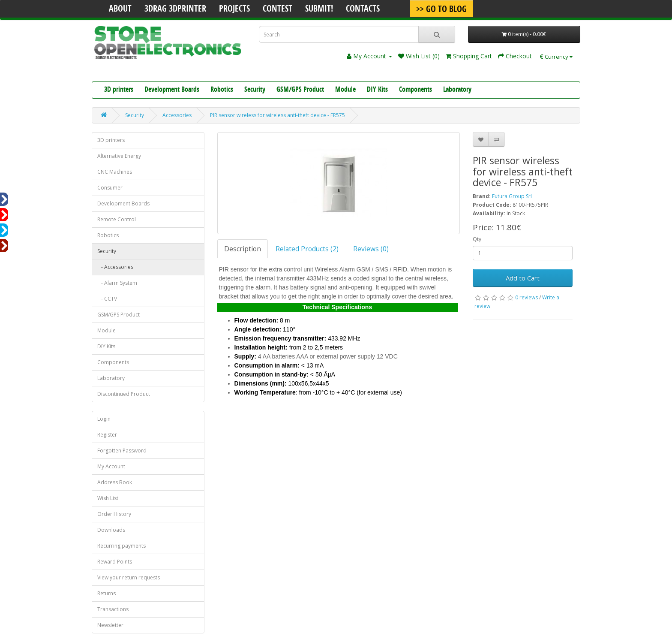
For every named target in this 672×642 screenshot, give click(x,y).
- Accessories (115, 267)
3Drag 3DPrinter (175, 9)
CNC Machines (115, 172)
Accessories (177, 115)
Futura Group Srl (512, 196)
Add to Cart (523, 278)
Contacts (363, 9)
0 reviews (526, 297)
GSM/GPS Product (300, 90)
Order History (114, 514)
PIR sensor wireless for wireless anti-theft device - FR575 (277, 115)
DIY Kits (377, 90)
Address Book (115, 482)
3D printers (119, 90)
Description (243, 249)
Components (415, 90)
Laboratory (457, 90)
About (120, 9)
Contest (277, 9)
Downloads (111, 530)
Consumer (110, 188)
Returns (106, 593)
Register (107, 435)
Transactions (113, 609)
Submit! (319, 9)
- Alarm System (117, 283)
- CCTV (107, 299)
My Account (111, 466)
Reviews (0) (371, 249)
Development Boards (172, 90)
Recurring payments (121, 546)
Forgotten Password (122, 451)
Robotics (222, 90)
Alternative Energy (119, 156)
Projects (234, 9)
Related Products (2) (307, 249)
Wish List (108, 498)
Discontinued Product (124, 394)
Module (345, 90)
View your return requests (129, 577)
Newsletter (110, 625)
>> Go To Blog (441, 10)
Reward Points (115, 562)
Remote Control (117, 219)
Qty (477, 239)
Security (255, 90)
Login (104, 419)
